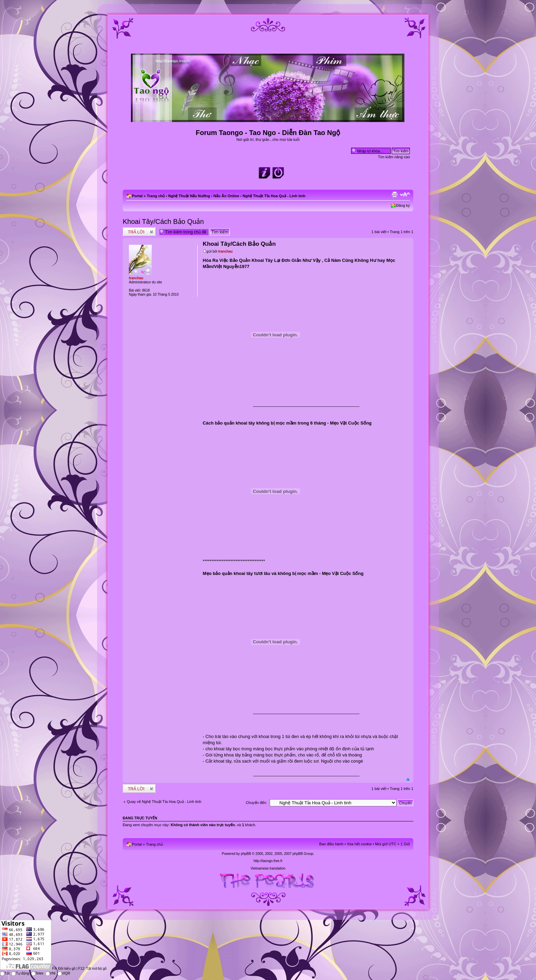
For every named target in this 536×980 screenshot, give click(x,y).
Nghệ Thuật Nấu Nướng (189, 196)
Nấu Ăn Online (226, 196)
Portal (137, 196)
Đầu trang (408, 780)
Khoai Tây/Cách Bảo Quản (163, 221)
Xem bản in (394, 194)
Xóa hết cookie (359, 844)
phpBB (246, 854)
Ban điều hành (331, 844)
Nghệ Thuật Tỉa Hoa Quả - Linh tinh (274, 196)
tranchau (225, 251)
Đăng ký (403, 205)
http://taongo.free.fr (268, 861)
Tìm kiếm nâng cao (394, 157)
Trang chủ (156, 196)
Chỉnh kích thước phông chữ (405, 194)
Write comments (139, 232)
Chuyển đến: (256, 803)
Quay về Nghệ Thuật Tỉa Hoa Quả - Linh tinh (164, 802)
